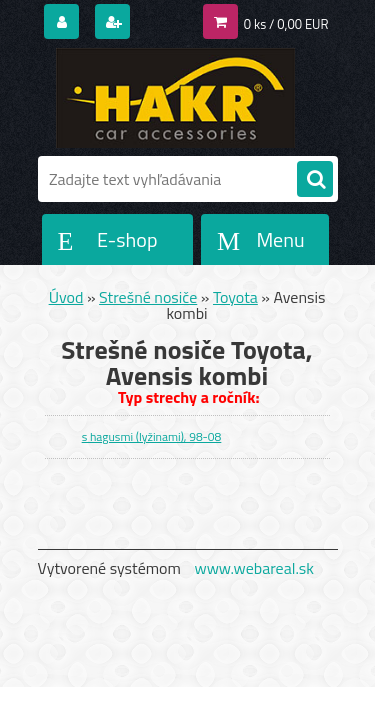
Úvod (66, 297)
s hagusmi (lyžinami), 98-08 (152, 436)
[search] (315, 180)
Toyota (235, 297)
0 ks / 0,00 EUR (286, 24)
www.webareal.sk (254, 568)
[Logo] (175, 98)
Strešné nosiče (148, 297)
